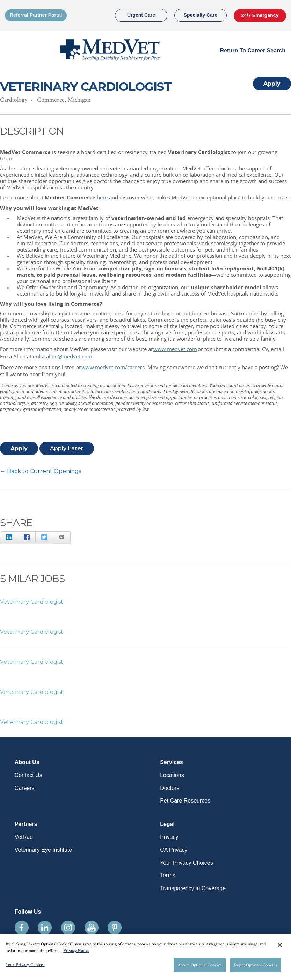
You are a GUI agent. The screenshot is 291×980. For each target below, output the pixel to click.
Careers (25, 788)
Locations (172, 775)
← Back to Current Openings (41, 471)
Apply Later (67, 448)
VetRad (24, 837)
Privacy (169, 837)
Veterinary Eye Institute (43, 850)
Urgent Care (141, 15)
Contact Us (28, 775)
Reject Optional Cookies (256, 967)
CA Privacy (174, 850)
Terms (168, 875)
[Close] (280, 947)
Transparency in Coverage (193, 888)
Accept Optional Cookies (200, 967)
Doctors (170, 788)
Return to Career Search (253, 50)
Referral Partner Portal (36, 15)
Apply (272, 84)
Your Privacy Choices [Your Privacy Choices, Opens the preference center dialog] (25, 967)
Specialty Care (201, 15)
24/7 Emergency (260, 15)
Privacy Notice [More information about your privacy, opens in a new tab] (76, 953)
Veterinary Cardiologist (32, 602)
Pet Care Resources (185, 801)
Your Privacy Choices (186, 863)
